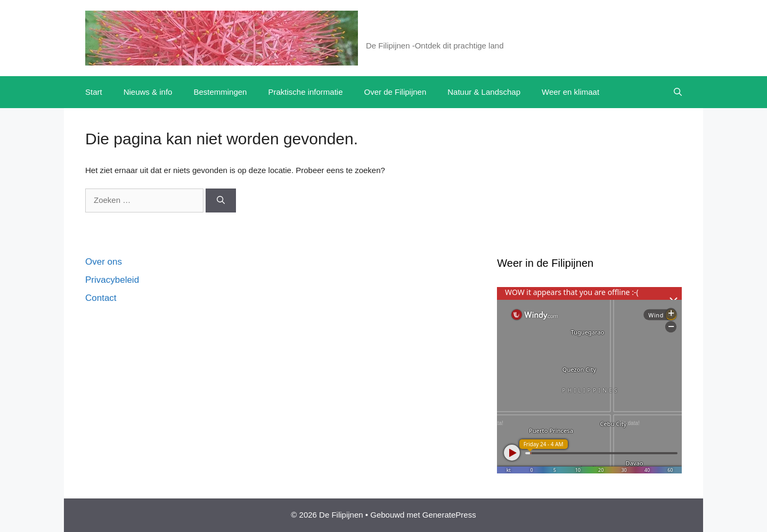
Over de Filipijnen (395, 92)
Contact (101, 298)
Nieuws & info (148, 92)
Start (94, 92)
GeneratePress (449, 515)
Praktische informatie (305, 92)
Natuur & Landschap (484, 92)
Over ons (104, 262)
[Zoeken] (221, 200)
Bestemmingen (220, 92)
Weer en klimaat (570, 92)
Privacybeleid (112, 280)
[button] (678, 92)
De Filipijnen (406, 32)
